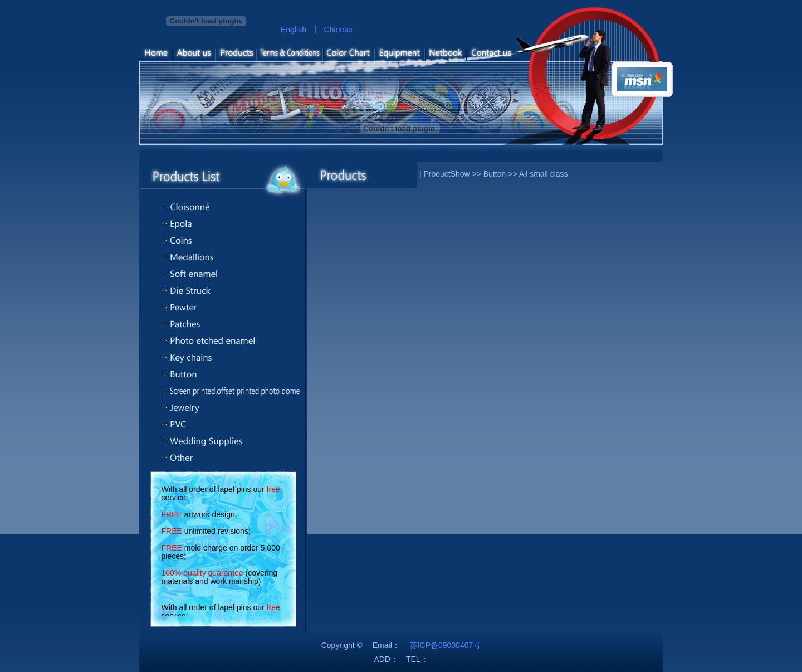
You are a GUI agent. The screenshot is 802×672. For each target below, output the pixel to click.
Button (495, 174)
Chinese (338, 30)
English (294, 30)
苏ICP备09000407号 (446, 645)
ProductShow (446, 174)
